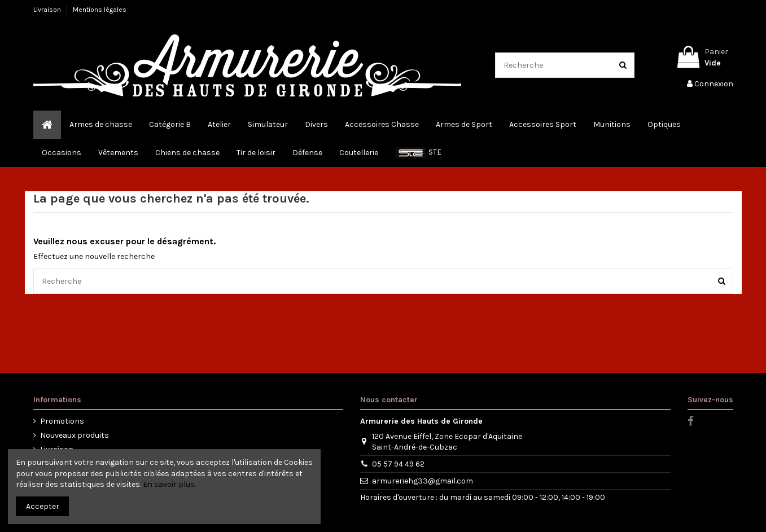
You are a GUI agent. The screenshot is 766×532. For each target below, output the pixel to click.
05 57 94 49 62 (398, 464)
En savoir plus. (169, 484)
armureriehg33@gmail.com (423, 481)
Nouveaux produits (75, 435)
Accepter (43, 506)
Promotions (62, 421)
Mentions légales (100, 10)
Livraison (48, 10)
